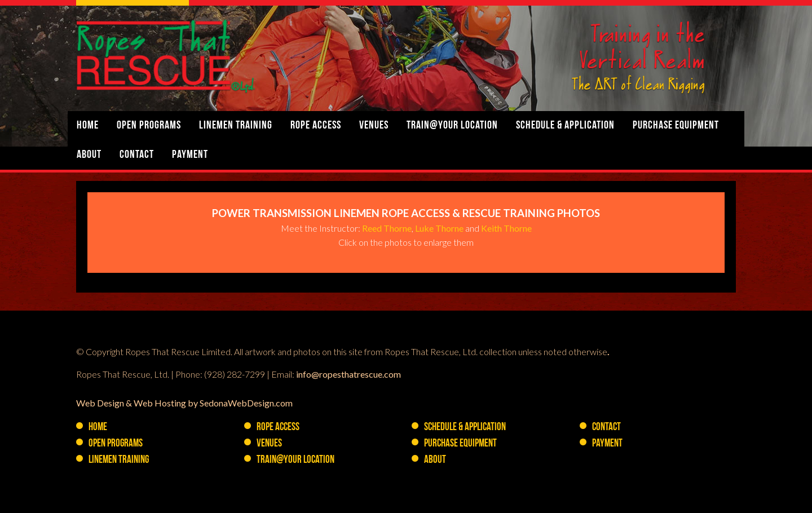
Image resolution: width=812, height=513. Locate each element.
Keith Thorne (506, 228)
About (89, 155)
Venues (374, 126)
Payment (190, 155)
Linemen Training (236, 126)
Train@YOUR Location (452, 126)
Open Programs (149, 126)
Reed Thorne (387, 228)
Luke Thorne (439, 228)
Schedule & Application (565, 126)
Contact (137, 155)
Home (88, 126)
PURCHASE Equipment (676, 126)
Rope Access (316, 126)
